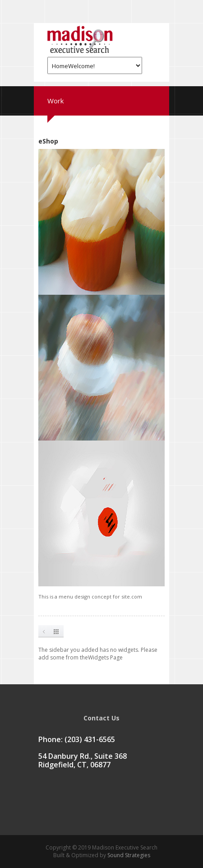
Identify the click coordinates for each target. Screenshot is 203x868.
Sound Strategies (128, 855)
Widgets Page (105, 657)
